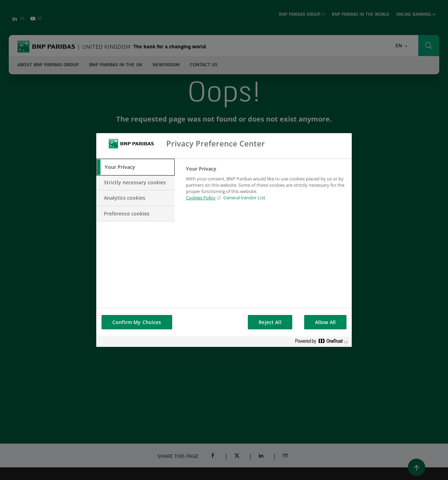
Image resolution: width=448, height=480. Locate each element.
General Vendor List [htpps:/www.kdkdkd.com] (244, 198)
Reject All (270, 322)
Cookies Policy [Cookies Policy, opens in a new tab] (201, 198)
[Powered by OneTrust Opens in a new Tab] (322, 342)
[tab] (135, 167)
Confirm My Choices (137, 322)
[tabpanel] (266, 187)
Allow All (325, 322)
